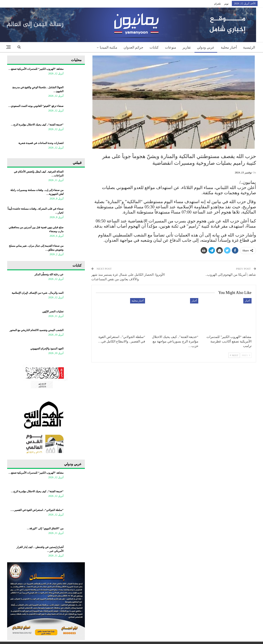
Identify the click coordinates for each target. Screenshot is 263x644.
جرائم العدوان (133, 47)
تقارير (187, 47)
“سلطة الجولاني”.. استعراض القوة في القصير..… (37, 510)
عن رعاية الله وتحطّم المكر (49, 274)
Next (234, 355)
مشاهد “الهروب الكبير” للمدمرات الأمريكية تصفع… (36, 69)
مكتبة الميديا (109, 47)
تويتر (226, 4)
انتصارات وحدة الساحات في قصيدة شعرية (41, 143)
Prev (246, 355)
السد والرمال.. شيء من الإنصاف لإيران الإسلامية (38, 293)
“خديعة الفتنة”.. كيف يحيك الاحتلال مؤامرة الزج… (37, 125)
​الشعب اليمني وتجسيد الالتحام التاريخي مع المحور (36, 330)
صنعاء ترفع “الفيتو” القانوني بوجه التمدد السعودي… (36, 106)
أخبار (247, 301)
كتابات (154, 47)
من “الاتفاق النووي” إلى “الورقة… (45, 528)
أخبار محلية (229, 47)
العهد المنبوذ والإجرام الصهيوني (47, 349)
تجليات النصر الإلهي (53, 311)
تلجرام (218, 4)
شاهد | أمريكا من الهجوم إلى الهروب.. (231, 275)
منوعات (171, 47)
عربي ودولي (206, 47)
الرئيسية (249, 47)
